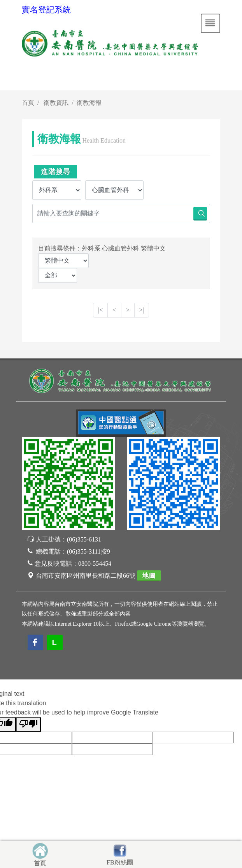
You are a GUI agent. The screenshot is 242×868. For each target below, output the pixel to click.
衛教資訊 (56, 103)
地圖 (149, 576)
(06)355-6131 (84, 539)
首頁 (28, 103)
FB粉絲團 (120, 862)
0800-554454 (95, 564)
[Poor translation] (28, 724)
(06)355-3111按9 (89, 551)
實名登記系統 (46, 10)
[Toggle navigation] (210, 23)
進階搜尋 (56, 172)
